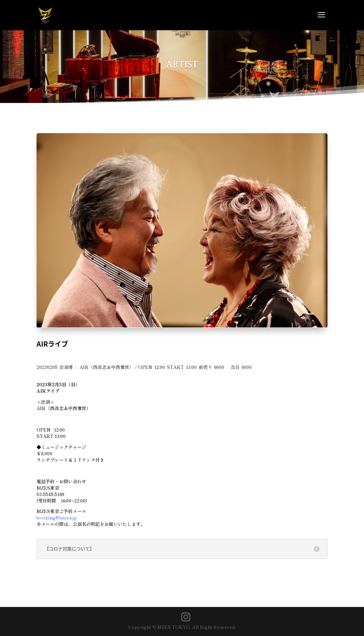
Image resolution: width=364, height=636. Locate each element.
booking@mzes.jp (57, 517)
